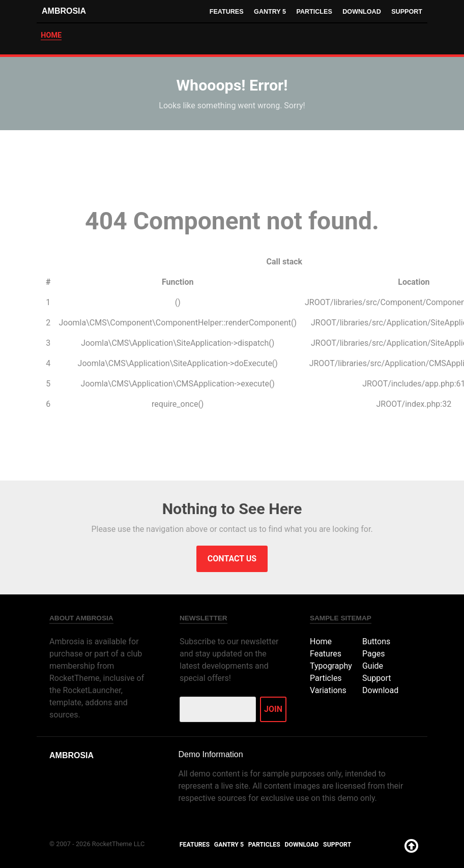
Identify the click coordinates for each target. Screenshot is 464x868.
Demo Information (210, 754)
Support (407, 11)
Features (224, 11)
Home (321, 641)
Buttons (376, 641)
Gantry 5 (268, 11)
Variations (328, 690)
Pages (373, 654)
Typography (331, 666)
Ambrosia (64, 11)
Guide (373, 666)
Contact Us (232, 559)
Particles (313, 11)
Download (361, 11)
